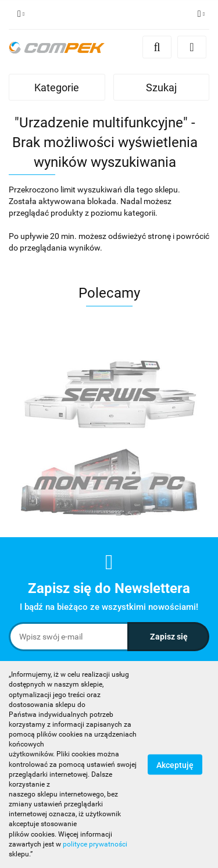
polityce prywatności (95, 844)
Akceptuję (175, 765)
